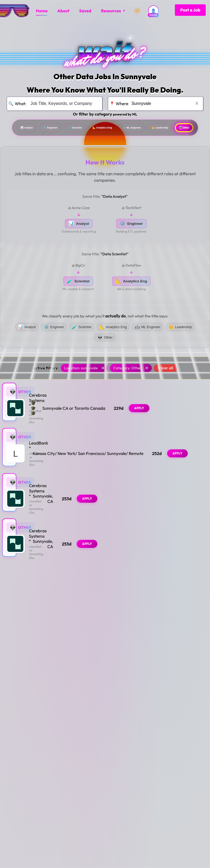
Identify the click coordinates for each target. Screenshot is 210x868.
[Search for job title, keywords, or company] (63, 104)
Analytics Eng (141, 129)
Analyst (30, 129)
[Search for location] (164, 104)
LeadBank (39, 452)
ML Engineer (186, 129)
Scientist (101, 129)
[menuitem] (42, 11)
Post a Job (190, 10)
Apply (188, 411)
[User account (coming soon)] (153, 11)
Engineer (65, 129)
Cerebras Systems (46, 407)
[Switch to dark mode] (137, 11)
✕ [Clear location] (197, 103)
